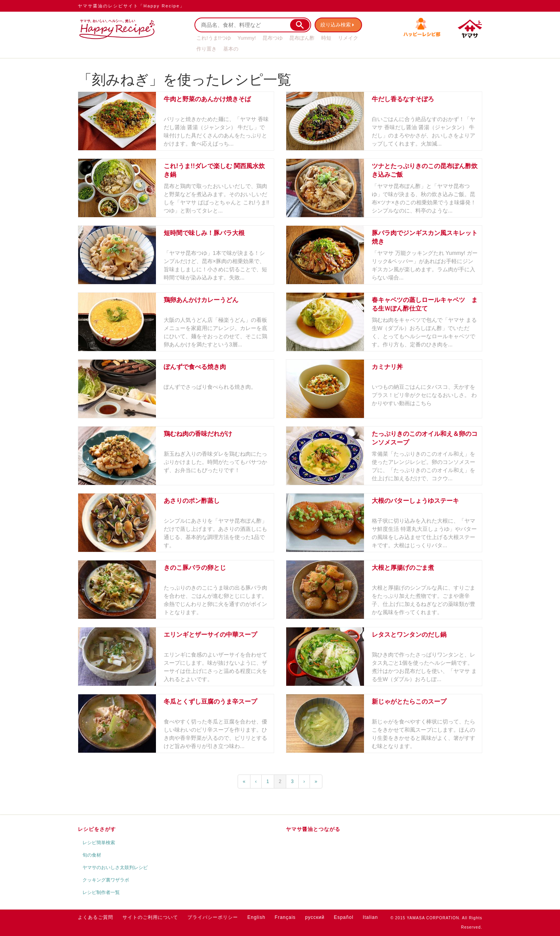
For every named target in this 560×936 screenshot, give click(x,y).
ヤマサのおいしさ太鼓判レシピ (115, 868)
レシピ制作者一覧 (101, 892)
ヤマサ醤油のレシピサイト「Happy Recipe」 (131, 6)
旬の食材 (92, 855)
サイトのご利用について (150, 917)
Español (343, 917)
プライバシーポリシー (213, 917)
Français (285, 917)
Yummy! (247, 38)
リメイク (348, 38)
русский (315, 917)
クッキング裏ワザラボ (106, 880)
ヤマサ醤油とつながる (313, 829)
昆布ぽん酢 (302, 38)
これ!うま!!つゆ (214, 38)
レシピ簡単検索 (99, 843)
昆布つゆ (273, 38)
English (256, 917)
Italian (370, 917)
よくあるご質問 (95, 917)
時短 (326, 38)
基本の (231, 49)
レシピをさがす (97, 829)
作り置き (206, 49)
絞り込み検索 (337, 25)
